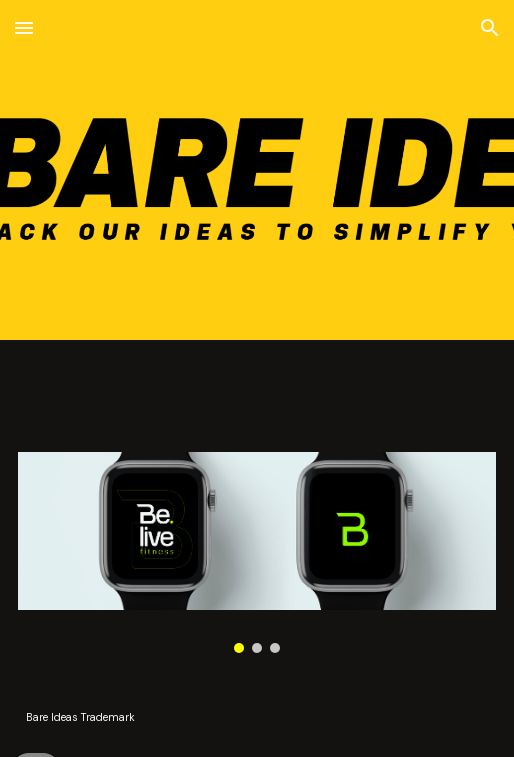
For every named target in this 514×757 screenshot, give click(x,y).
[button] (24, 27)
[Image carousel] (257, 552)
